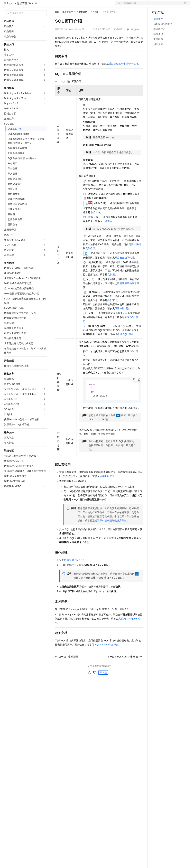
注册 (172, 5)
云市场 (83, 5)
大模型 (35, 5)
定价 (73, 5)
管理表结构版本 (128, 294)
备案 (155, 5)
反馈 (103, 684)
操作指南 (83, 23)
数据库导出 (121, 532)
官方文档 (9, 14)
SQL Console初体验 (106, 656)
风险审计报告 (122, 319)
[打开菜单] (5, 5)
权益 (65, 5)
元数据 (111, 285)
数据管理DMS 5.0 (74, 572)
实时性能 (136, 255)
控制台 (164, 5)
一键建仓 (107, 232)
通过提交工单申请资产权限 (123, 74)
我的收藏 (135, 40)
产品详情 (118, 40)
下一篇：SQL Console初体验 (125, 668)
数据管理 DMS (25, 14)
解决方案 (55, 5)
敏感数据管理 (107, 488)
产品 (44, 5)
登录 (184, 5)
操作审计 (112, 311)
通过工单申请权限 (102, 532)
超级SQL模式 (125, 345)
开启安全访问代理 (124, 268)
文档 (148, 5)
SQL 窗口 (95, 23)
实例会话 (90, 259)
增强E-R (95, 223)
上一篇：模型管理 (66, 668)
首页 (57, 23)
